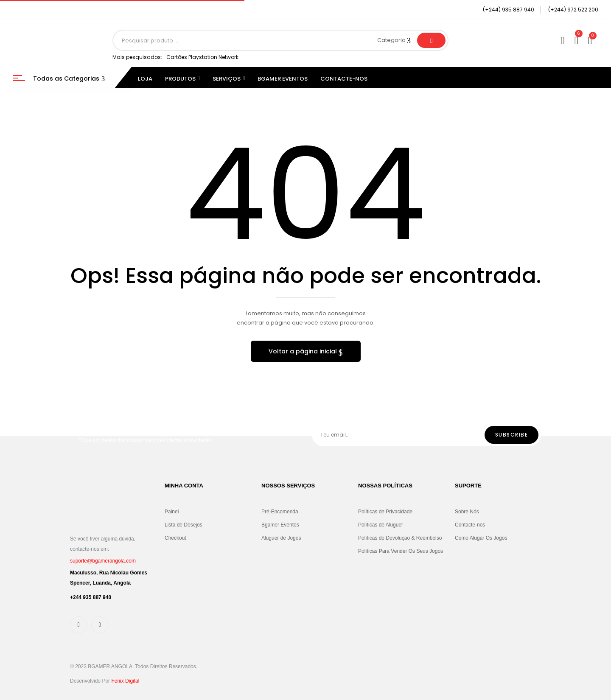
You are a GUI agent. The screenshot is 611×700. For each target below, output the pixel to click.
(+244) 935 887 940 (509, 10)
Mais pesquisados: (137, 57)
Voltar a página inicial (304, 351)
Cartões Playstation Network (202, 57)
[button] (591, 40)
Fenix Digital (125, 681)
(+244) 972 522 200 (573, 10)
